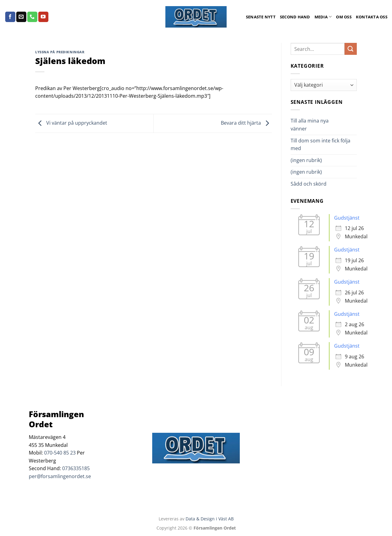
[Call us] (32, 17)
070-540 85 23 (60, 453)
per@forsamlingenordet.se (60, 476)
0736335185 (76, 468)
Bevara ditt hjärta (246, 123)
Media (323, 17)
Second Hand (295, 17)
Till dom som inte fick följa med (320, 145)
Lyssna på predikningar (60, 52)
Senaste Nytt (261, 17)
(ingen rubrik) (306, 160)
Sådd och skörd (309, 184)
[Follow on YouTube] (43, 17)
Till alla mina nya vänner (310, 125)
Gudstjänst (347, 218)
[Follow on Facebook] (10, 17)
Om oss (344, 17)
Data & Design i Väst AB (210, 519)
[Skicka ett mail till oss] (21, 17)
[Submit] (351, 49)
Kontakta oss (372, 17)
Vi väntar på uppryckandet (71, 123)
